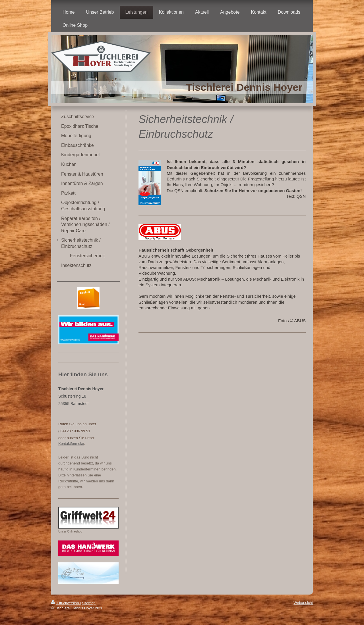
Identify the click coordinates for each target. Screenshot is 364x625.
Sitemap (89, 603)
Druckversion (66, 603)
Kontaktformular (71, 444)
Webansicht (303, 603)
